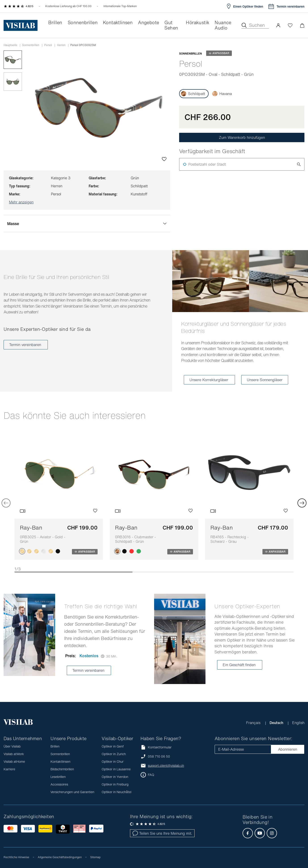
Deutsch (277, 723)
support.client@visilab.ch (166, 766)
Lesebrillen (58, 777)
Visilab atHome (14, 761)
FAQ (151, 775)
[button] (278, 25)
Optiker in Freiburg (115, 784)
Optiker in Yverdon (115, 777)
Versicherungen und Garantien (72, 792)
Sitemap (95, 857)
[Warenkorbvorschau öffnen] (302, 25)
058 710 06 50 (159, 756)
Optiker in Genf (113, 746)
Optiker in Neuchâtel (116, 792)
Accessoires (59, 784)
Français (254, 723)
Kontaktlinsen (60, 761)
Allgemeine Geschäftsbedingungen (60, 857)
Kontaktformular (156, 747)
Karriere (9, 769)
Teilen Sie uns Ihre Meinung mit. (162, 833)
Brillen (55, 746)
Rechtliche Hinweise (16, 857)
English (298, 723)
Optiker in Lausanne (116, 769)
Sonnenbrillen (31, 45)
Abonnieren (288, 749)
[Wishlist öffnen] (290, 25)
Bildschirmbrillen (62, 769)
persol (48, 45)
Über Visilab (12, 746)
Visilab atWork (14, 754)
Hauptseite (10, 45)
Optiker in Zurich (114, 754)
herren (61, 45)
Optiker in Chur (113, 761)
